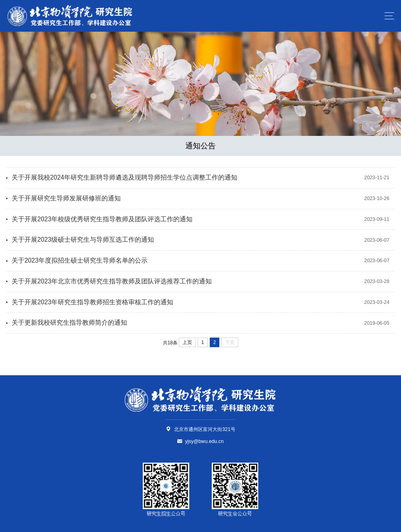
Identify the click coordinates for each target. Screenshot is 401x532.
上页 (187, 342)
